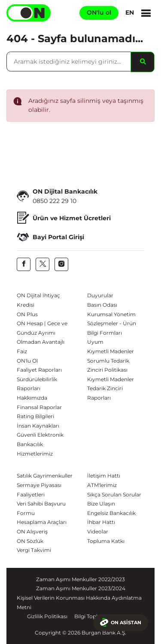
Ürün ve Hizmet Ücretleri (64, 218)
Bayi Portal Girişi (50, 237)
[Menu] (146, 13)
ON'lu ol (99, 12)
